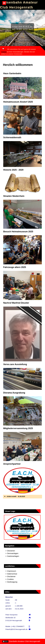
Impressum (12, 571)
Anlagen (4, 52)
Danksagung (12, 582)
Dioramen (11, 551)
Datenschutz (12, 574)
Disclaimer (11, 576)
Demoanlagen (13, 553)
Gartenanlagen (13, 556)
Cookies (10, 579)
